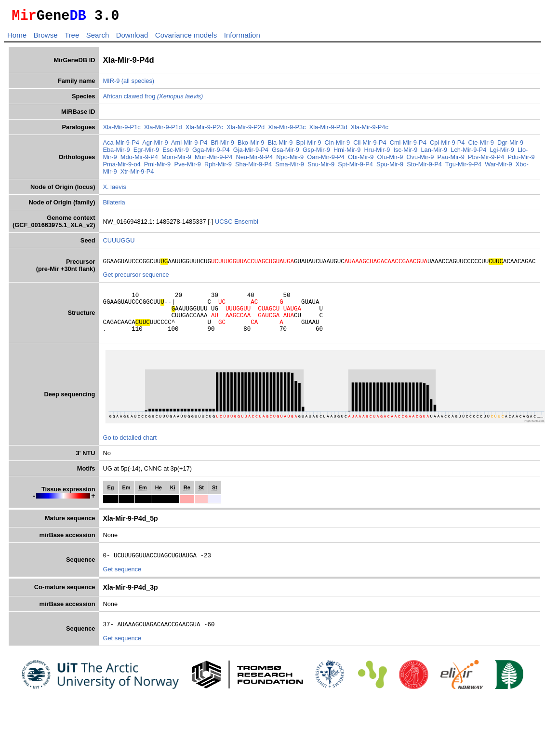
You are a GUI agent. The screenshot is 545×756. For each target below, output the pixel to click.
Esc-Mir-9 (176, 153)
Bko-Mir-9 (251, 145)
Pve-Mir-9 (187, 167)
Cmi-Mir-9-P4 (408, 145)
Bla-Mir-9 (280, 145)
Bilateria (114, 205)
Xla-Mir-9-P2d (246, 130)
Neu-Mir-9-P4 (254, 160)
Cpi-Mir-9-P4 (447, 145)
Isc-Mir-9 (406, 153)
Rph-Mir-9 (218, 167)
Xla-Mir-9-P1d (163, 130)
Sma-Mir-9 (290, 167)
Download (132, 38)
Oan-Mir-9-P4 (326, 160)
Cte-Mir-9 (481, 145)
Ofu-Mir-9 (390, 160)
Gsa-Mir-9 (286, 153)
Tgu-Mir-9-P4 (463, 167)
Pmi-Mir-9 (157, 167)
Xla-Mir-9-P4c (370, 130)
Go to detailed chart (130, 451)
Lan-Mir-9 (434, 153)
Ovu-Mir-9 (420, 160)
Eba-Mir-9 (116, 153)
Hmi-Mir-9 (347, 153)
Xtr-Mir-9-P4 (137, 174)
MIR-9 (111, 84)
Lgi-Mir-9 (502, 153)
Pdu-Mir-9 (521, 160)
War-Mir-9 (498, 167)
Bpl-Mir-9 (309, 145)
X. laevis (114, 190)
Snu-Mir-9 (321, 167)
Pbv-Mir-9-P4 (486, 160)
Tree (72, 38)
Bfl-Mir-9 (222, 145)
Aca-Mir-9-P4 (121, 145)
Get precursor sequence (136, 279)
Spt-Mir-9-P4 (355, 167)
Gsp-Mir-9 (316, 153)
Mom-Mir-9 (176, 160)
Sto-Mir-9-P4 (424, 167)
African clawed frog (153, 99)
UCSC (225, 224)
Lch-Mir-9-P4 (468, 153)
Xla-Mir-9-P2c (204, 130)
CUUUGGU (119, 243)
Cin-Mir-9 (338, 145)
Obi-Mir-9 (361, 160)
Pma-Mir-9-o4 (121, 167)
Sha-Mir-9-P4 (253, 167)
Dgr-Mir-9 (510, 145)
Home (17, 38)
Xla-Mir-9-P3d (328, 130)
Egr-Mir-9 (146, 153)
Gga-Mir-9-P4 (211, 153)
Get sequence (122, 584)
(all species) (138, 84)
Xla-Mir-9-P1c (121, 130)
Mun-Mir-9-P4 (213, 160)
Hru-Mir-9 (377, 153)
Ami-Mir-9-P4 (189, 145)
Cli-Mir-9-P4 (370, 145)
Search (98, 38)
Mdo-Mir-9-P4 (139, 160)
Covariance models (186, 38)
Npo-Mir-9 (290, 160)
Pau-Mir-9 (451, 160)
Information (242, 38)
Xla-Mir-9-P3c (287, 130)
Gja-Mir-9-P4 (251, 153)
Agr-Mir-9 (155, 145)
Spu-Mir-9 (390, 167)
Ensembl (246, 224)
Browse (45, 38)
